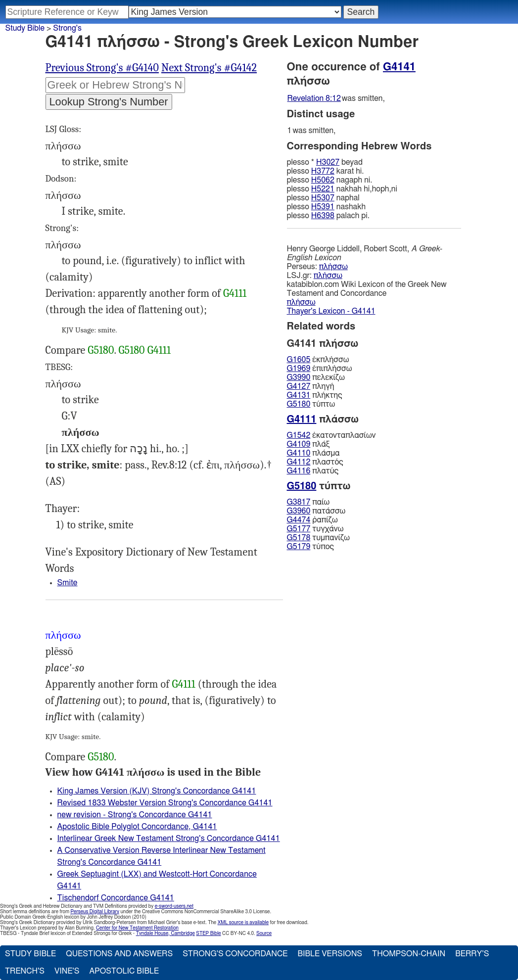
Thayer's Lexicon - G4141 (331, 311)
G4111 (235, 293)
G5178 (299, 538)
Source (264, 933)
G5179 (299, 547)
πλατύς (313, 471)
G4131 (299, 395)
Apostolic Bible (124, 971)
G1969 (299, 369)
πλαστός (315, 462)
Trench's (25, 971)
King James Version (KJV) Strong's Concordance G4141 (157, 791)
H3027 (328, 162)
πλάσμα (313, 453)
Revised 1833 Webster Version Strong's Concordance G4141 (165, 803)
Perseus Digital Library (95, 912)
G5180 (101, 350)
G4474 (299, 520)
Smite (68, 583)
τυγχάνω (315, 529)
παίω (308, 502)
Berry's (472, 954)
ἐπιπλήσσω (320, 369)
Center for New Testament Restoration (137, 928)
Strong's (67, 28)
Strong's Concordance (235, 954)
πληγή (311, 386)
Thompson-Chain (409, 954)
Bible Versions (330, 954)
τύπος (310, 547)
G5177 (299, 529)
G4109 (299, 444)
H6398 (323, 216)
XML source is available (243, 923)
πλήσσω (333, 267)
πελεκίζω (316, 377)
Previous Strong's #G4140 (102, 68)
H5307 (323, 198)
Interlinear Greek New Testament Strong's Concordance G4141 (169, 839)
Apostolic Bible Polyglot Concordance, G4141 (137, 827)
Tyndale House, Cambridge (165, 933)
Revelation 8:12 (314, 98)
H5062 (323, 180)
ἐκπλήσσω (318, 360)
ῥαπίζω (312, 520)
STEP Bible (208, 933)
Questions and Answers (119, 954)
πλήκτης (315, 395)
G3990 (299, 377)
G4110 (299, 453)
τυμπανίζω (318, 538)
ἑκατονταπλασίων (331, 435)
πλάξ (308, 444)
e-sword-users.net (174, 906)
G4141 (399, 67)
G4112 (299, 462)
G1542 (299, 435)
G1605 (299, 360)
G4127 (299, 386)
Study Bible (25, 28)
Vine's (67, 971)
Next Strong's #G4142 (209, 68)
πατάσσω (316, 511)
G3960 (299, 511)
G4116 (299, 471)
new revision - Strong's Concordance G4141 (135, 815)
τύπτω (311, 404)
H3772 (323, 171)
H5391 (323, 207)
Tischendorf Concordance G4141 (116, 898)
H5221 (323, 189)
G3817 (299, 502)
